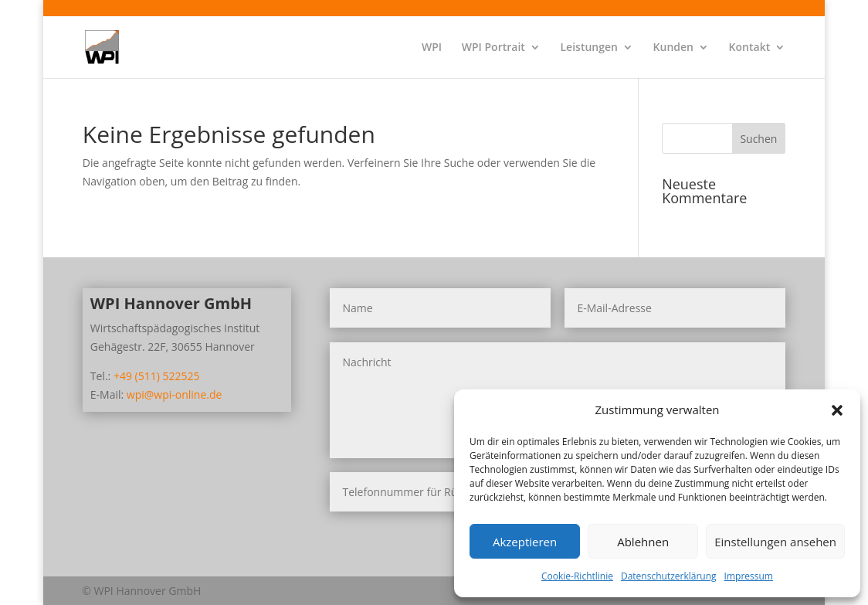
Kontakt (750, 48)
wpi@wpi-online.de (175, 394)
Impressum (749, 576)
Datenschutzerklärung (669, 576)
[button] (837, 410)
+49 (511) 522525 (157, 376)
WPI (432, 48)
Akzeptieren (525, 542)
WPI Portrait (493, 48)
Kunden (673, 48)
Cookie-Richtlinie (577, 576)
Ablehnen (643, 542)
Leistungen (588, 48)
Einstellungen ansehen (775, 542)
